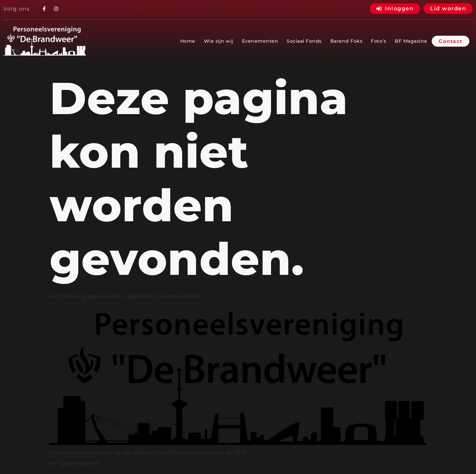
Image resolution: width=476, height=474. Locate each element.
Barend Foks (346, 41)
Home (188, 41)
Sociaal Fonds (304, 41)
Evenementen (260, 41)
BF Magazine (411, 41)
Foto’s (378, 41)
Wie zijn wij (219, 41)
